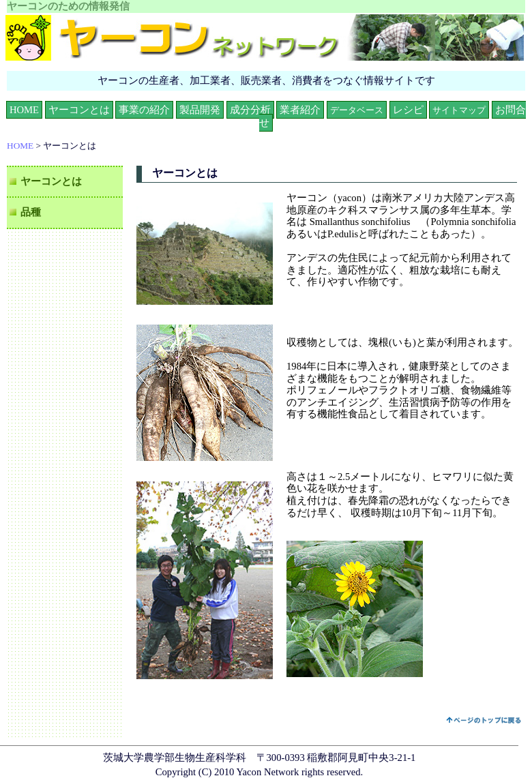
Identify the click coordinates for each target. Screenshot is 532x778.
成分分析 (250, 110)
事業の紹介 (144, 110)
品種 (31, 212)
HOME (24, 110)
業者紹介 (300, 110)
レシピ (408, 110)
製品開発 (200, 110)
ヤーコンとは (79, 110)
